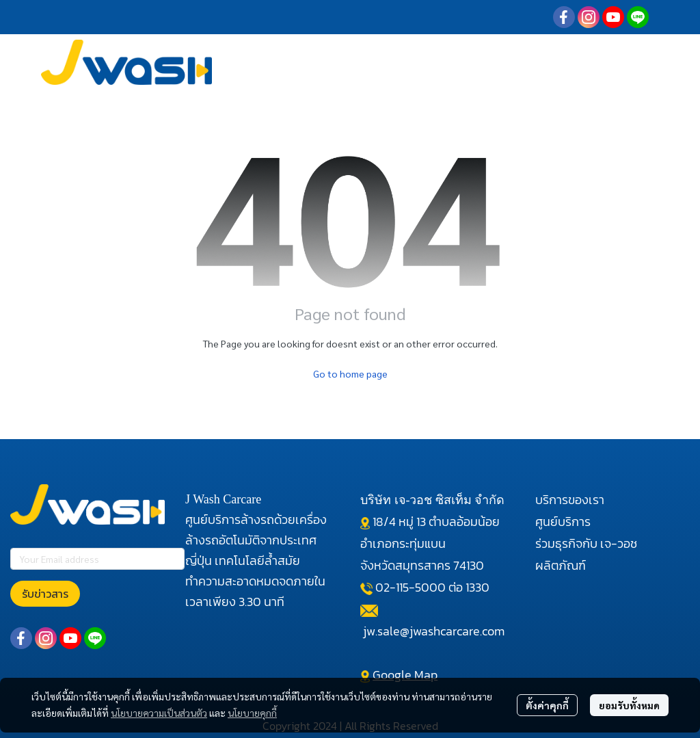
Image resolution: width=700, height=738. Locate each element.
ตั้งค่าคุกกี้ (547, 705)
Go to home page (350, 373)
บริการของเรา (570, 500)
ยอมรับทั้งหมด (629, 705)
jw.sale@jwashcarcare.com (434, 631)
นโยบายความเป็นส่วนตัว (159, 713)
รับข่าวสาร (45, 594)
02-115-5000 (410, 587)
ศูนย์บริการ (563, 522)
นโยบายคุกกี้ (252, 713)
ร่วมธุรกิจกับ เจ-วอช (586, 543)
